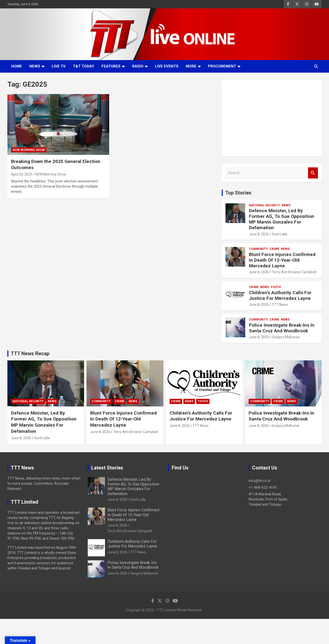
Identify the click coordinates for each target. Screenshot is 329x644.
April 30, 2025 (22, 174)
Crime (274, 249)
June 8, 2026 (259, 234)
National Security (264, 205)
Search (313, 173)
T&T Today (84, 66)
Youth (276, 287)
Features (111, 66)
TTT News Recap (30, 354)
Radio (138, 66)
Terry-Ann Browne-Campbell (294, 272)
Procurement (222, 66)
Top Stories (238, 193)
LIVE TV (59, 66)
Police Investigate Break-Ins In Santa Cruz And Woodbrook (282, 328)
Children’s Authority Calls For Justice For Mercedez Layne (280, 295)
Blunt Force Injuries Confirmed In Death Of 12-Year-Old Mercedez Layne (282, 260)
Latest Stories (107, 468)
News (35, 66)
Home (17, 66)
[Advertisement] (272, 118)
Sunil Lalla (280, 234)
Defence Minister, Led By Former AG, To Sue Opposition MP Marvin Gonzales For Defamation (282, 219)
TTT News (280, 305)
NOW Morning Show (29, 150)
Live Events (167, 66)
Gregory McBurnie (286, 337)
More (191, 66)
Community (258, 249)
